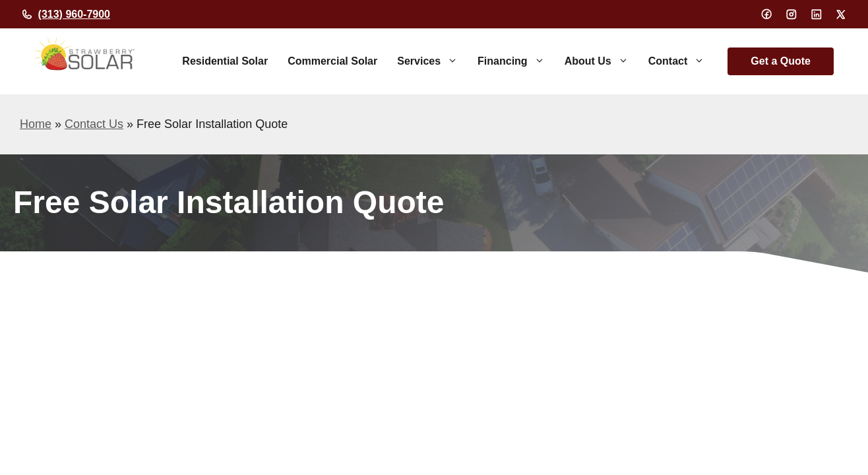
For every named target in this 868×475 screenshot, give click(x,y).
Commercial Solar (332, 61)
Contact (682, 61)
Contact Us (94, 124)
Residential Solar (225, 61)
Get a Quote (781, 61)
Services (432, 61)
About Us (602, 61)
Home (36, 124)
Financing (516, 61)
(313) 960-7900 (74, 14)
